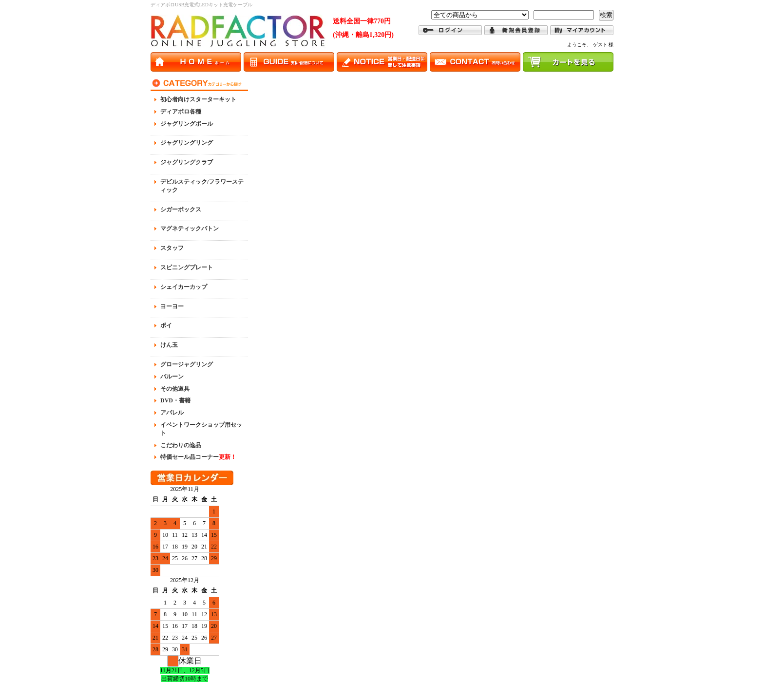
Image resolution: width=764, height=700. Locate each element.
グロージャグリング (187, 364)
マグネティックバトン (190, 228)
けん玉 (169, 345)
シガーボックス (181, 209)
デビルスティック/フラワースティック (202, 186)
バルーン (172, 377)
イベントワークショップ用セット (201, 429)
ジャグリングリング (187, 143)
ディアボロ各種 (181, 112)
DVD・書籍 (175, 400)
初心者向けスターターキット (198, 99)
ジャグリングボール (187, 124)
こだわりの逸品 (181, 445)
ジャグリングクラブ (187, 162)
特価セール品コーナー (198, 457)
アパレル (172, 413)
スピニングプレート (187, 267)
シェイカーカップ (184, 287)
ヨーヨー (172, 306)
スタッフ (172, 248)
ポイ (166, 325)
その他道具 (175, 389)
